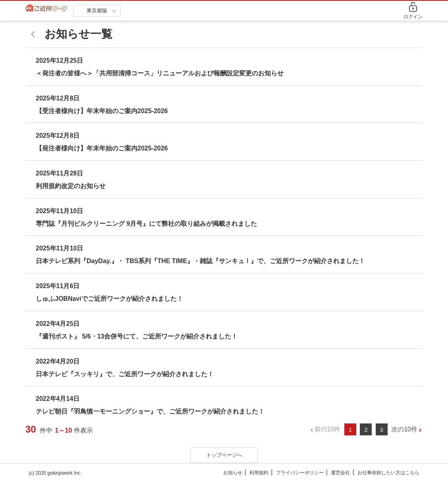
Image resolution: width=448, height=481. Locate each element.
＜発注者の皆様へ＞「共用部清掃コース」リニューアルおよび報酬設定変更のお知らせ (160, 73)
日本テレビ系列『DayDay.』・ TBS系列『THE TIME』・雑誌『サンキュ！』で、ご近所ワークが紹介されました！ (200, 261)
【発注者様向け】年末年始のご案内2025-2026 (102, 148)
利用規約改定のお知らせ (71, 186)
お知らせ (233, 473)
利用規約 (259, 473)
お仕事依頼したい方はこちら (388, 473)
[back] (35, 34)
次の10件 (404, 429)
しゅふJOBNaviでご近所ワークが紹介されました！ (109, 299)
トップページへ (224, 455)
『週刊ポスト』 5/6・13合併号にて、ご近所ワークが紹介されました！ (137, 336)
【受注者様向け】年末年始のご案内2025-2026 (102, 111)
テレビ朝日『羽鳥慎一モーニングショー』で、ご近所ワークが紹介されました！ (150, 411)
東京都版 (97, 11)
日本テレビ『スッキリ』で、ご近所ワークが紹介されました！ (125, 374)
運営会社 (340, 473)
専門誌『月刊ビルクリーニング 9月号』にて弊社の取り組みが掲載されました (146, 224)
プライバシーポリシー (300, 473)
